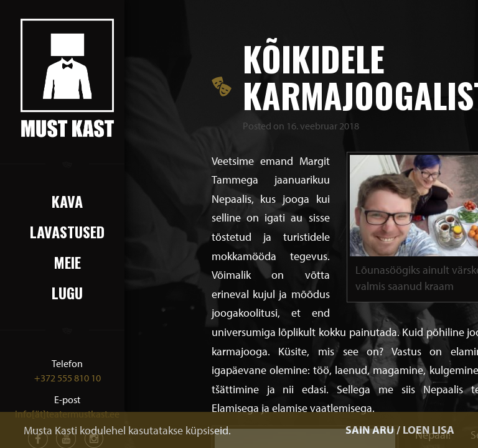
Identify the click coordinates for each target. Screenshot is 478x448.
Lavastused (67, 231)
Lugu (67, 292)
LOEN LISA (429, 430)
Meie (67, 262)
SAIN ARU (370, 430)
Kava (67, 201)
